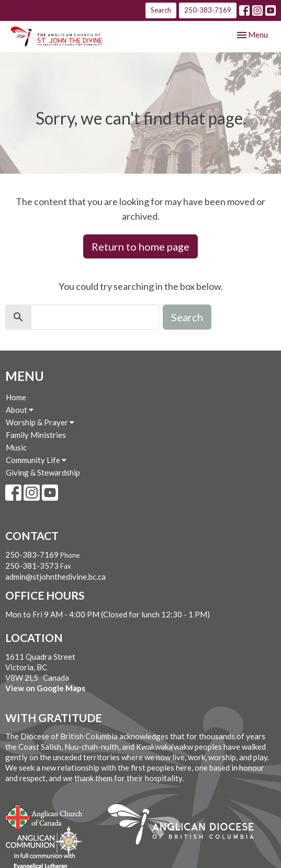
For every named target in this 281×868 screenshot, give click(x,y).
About (20, 410)
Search (161, 10)
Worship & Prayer (40, 422)
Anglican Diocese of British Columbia (186, 826)
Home (16, 397)
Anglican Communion (44, 841)
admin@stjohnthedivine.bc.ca (55, 577)
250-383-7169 (208, 10)
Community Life (36, 460)
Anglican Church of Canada (44, 816)
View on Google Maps (45, 688)
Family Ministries (36, 435)
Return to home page (140, 246)
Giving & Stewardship (43, 472)
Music (16, 447)
